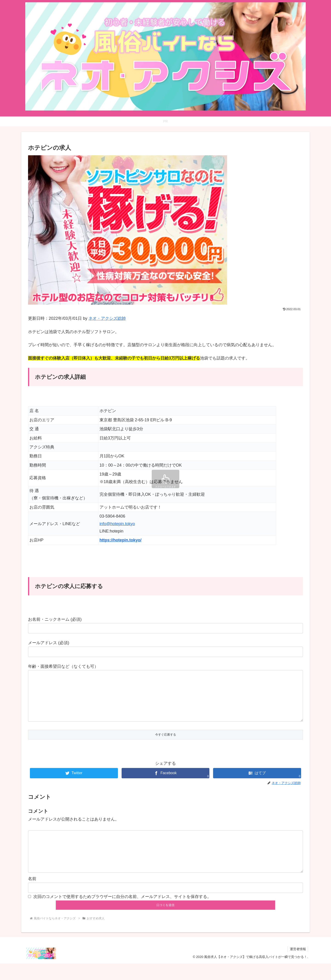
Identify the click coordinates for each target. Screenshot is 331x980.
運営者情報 (297, 966)
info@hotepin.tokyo (117, 524)
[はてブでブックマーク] (257, 782)
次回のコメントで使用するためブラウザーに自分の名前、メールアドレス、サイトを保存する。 (122, 913)
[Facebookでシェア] (166, 782)
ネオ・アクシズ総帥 (107, 318)
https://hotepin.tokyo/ (121, 540)
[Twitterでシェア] (74, 782)
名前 (32, 895)
